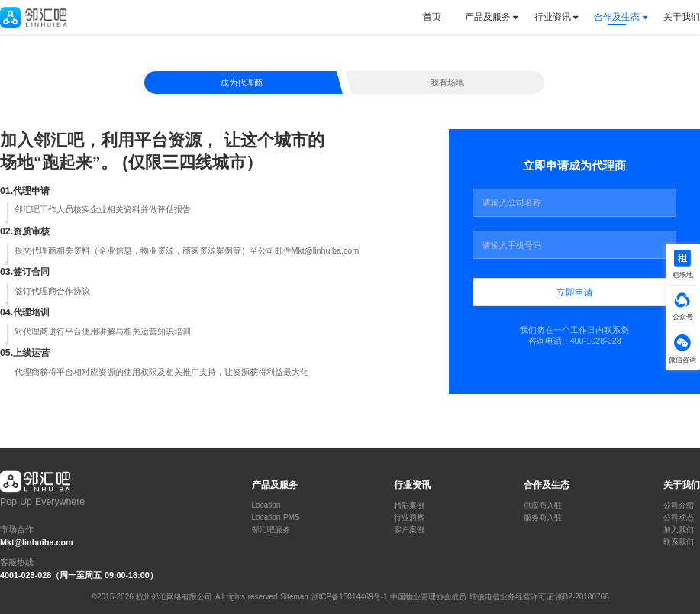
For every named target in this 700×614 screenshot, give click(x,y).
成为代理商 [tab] (242, 82)
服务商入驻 (543, 518)
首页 (432, 17)
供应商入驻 (543, 506)
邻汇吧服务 (271, 530)
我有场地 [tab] (447, 82)
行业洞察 (409, 518)
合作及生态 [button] (617, 17)
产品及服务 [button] (488, 17)
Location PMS (276, 518)
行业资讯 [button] (553, 17)
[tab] (438, 17)
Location (266, 506)
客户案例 (409, 530)
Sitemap (294, 597)
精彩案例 (409, 506)
